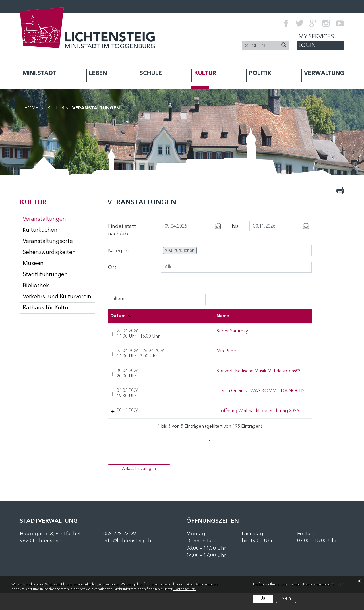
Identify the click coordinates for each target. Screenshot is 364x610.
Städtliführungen (45, 275)
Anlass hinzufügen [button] (139, 485)
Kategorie (120, 251)
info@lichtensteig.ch (127, 558)
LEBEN (98, 73)
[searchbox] (208, 251)
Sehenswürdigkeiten (49, 253)
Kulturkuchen (40, 230)
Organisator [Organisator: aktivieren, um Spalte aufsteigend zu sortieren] (270, 316)
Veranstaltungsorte (48, 241)
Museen (33, 264)
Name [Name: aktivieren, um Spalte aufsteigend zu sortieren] (169, 316)
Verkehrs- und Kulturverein (57, 297)
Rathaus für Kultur (46, 308)
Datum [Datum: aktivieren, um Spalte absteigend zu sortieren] (118, 316)
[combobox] (236, 251)
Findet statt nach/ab (122, 230)
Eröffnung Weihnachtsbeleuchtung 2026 (188, 422)
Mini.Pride (173, 357)
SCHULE (151, 73)
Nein (286, 599)
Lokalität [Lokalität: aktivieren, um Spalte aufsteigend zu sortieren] (227, 316)
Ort (112, 268)
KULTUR (205, 73)
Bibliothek (36, 286)
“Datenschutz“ (184, 589)
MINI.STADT (40, 73)
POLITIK (260, 73)
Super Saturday (179, 331)
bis (235, 226)
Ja (263, 599)
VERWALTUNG (324, 73)
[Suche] (284, 46)
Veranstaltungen (59, 219)
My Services (316, 37)
